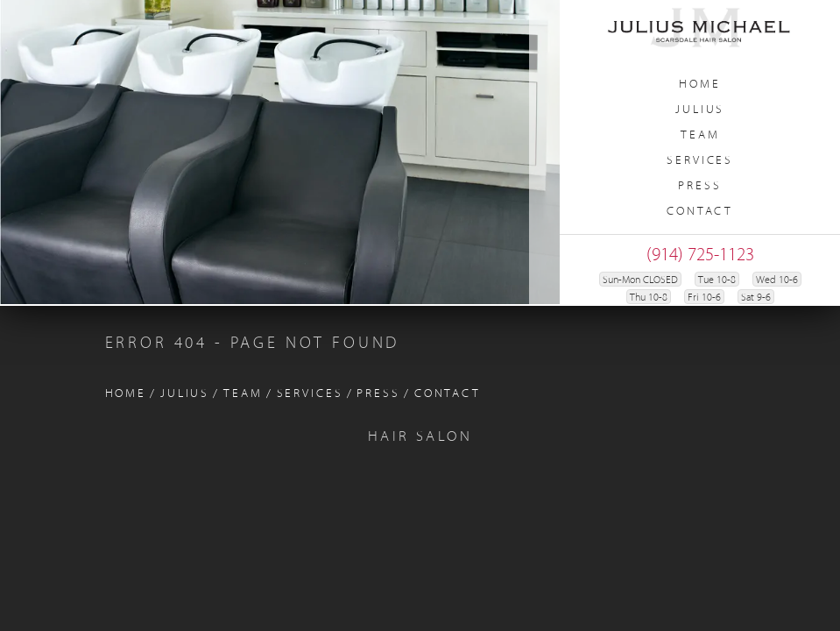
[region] (280, 152)
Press (699, 186)
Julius (700, 110)
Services (700, 161)
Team (700, 135)
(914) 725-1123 (700, 255)
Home (700, 85)
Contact (700, 212)
